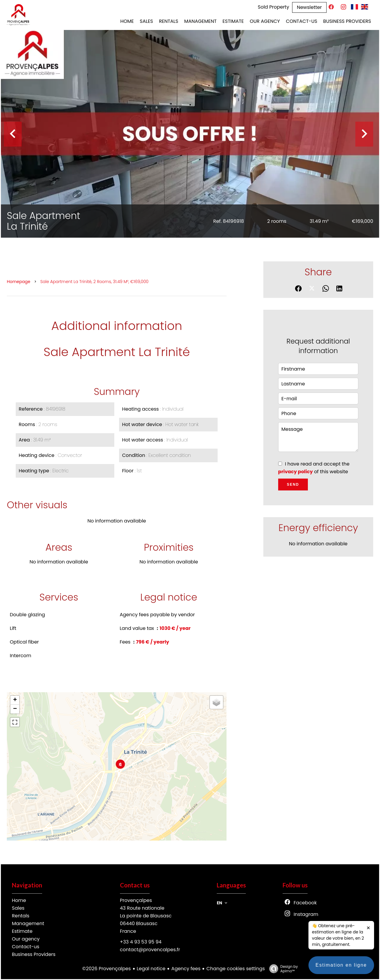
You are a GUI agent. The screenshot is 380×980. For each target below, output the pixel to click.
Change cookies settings (236, 969)
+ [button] (15, 700)
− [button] (15, 709)
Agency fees (186, 969)
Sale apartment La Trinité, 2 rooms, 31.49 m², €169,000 (94, 282)
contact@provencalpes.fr (150, 950)
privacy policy (296, 472)
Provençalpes (136, 900)
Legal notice (151, 969)
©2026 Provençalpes (107, 969)
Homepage (19, 282)
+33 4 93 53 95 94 (141, 942)
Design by (282, 969)
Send (293, 485)
